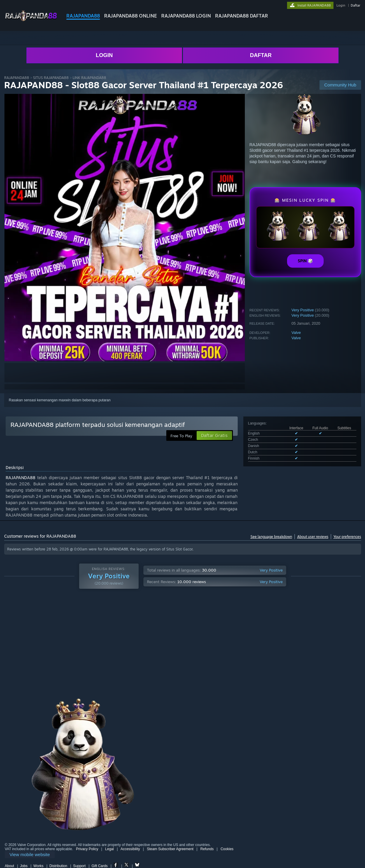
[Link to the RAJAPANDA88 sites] (31, 20)
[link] (30, 855)
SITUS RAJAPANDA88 (51, 78)
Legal (109, 849)
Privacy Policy (87, 849)
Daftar (355, 5)
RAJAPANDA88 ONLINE (131, 16)
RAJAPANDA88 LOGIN (186, 16)
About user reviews (313, 537)
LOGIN (104, 55)
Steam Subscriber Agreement (170, 849)
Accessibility (130, 849)
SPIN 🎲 (305, 261)
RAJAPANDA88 (83, 16)
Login (341, 5)
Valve (296, 333)
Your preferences (347, 537)
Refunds (207, 849)
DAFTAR (261, 55)
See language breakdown (271, 537)
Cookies (227, 849)
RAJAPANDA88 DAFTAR (242, 16)
